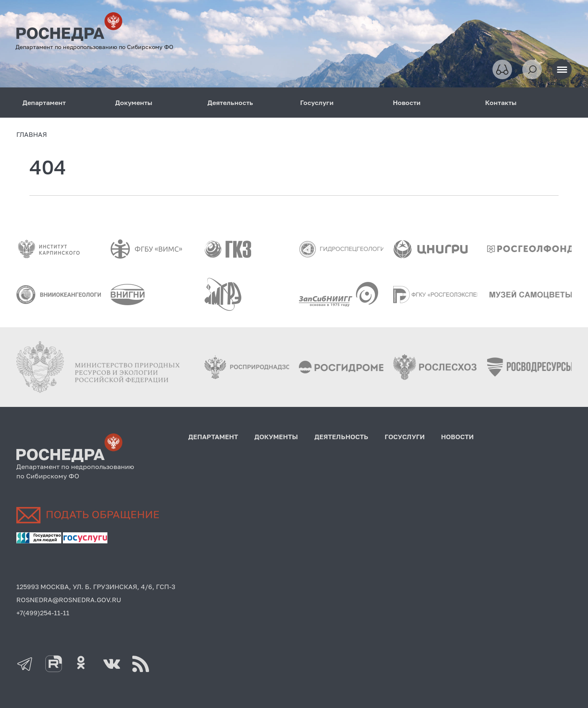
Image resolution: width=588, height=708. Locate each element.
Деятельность (230, 103)
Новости (407, 103)
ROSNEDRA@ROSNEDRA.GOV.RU (69, 600)
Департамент (44, 103)
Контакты (501, 103)
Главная (32, 134)
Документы (134, 103)
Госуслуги (317, 103)
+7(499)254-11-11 (43, 613)
